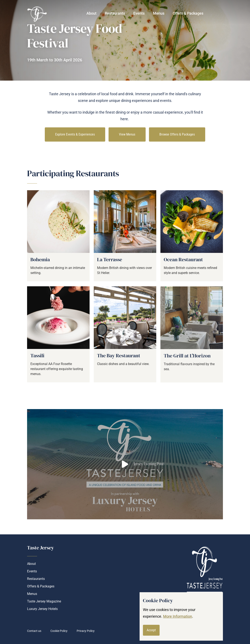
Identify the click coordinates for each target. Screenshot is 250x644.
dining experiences (137, 101)
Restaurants (36, 579)
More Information (178, 616)
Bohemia (40, 263)
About (91, 13)
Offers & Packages (188, 13)
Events (139, 13)
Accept (151, 630)
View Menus (127, 134)
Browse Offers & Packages (177, 134)
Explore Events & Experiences (75, 134)
